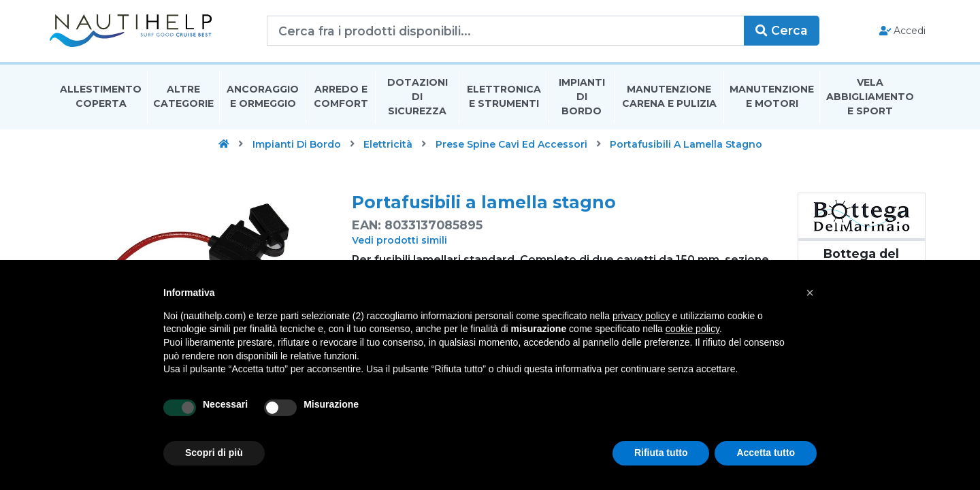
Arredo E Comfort (341, 98)
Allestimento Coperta (101, 98)
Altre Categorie (183, 98)
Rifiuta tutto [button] (661, 453)
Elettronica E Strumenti (504, 98)
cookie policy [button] (692, 329)
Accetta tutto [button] (766, 453)
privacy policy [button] (641, 316)
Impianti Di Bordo (582, 98)
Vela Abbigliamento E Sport (870, 98)
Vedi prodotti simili (399, 242)
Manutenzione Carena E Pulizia (669, 98)
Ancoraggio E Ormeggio (263, 98)
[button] (810, 293)
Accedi (897, 31)
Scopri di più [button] (214, 453)
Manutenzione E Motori (772, 98)
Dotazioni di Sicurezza (418, 98)
